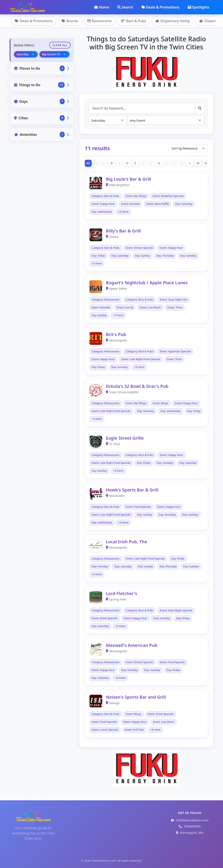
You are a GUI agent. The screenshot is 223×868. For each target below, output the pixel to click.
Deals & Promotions (160, 7)
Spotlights (199, 7)
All (88, 163)
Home (102, 7)
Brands (70, 21)
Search (125, 7)
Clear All (60, 45)
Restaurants (100, 21)
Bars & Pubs (133, 21)
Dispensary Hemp (173, 21)
